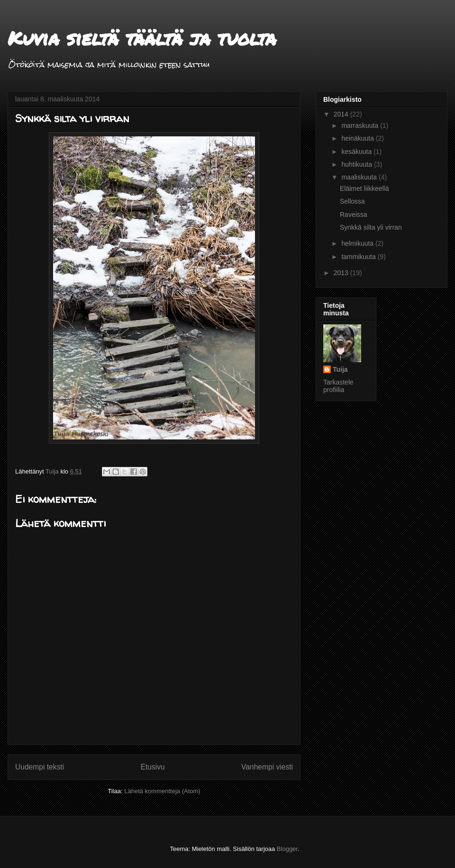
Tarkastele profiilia (338, 386)
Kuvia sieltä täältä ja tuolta (142, 38)
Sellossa (352, 201)
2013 (342, 273)
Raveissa (354, 215)
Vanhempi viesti (267, 767)
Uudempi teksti (40, 767)
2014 (342, 114)
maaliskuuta (360, 177)
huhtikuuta (358, 164)
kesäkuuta (357, 152)
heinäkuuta (358, 138)
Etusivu (153, 767)
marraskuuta (361, 125)
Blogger (287, 849)
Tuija (340, 369)
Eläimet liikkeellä (364, 188)
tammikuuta (359, 257)
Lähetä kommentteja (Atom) (162, 791)
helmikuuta (358, 243)
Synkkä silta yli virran (371, 227)
